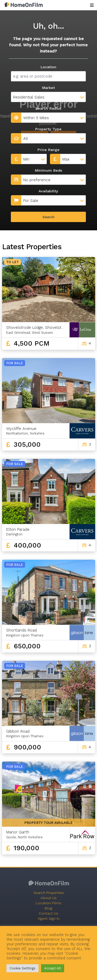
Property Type (48, 129)
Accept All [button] (53, 968)
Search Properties (49, 893)
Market (48, 88)
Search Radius (48, 108)
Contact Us (48, 913)
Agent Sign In (49, 918)
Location (48, 67)
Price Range (48, 150)
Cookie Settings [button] (23, 968)
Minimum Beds (48, 170)
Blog (48, 908)
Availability (48, 191)
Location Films (48, 903)
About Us (49, 898)
